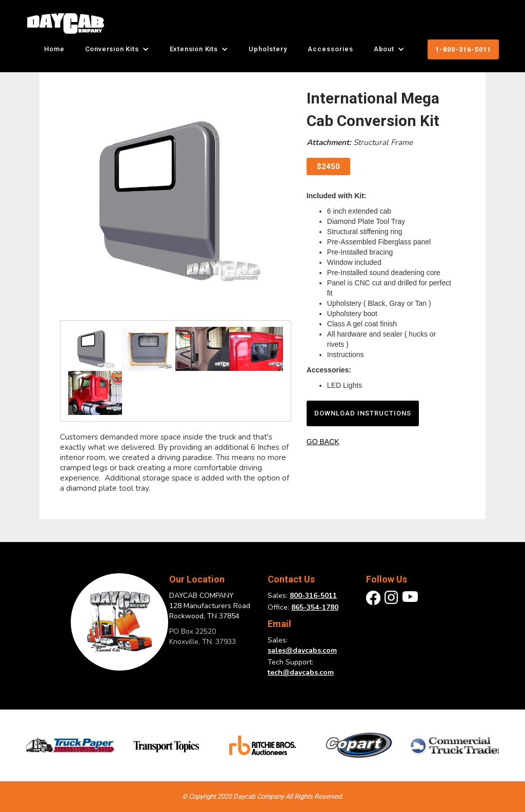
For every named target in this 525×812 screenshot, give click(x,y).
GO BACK (323, 442)
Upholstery (268, 49)
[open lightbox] (176, 201)
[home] (65, 23)
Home (54, 49)
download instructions (363, 413)
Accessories (330, 49)
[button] (117, 49)
